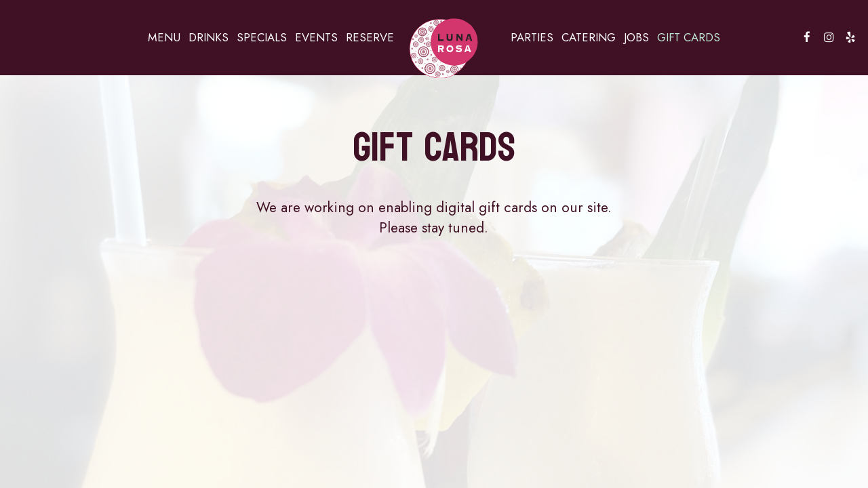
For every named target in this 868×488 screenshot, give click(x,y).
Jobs (636, 37)
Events (316, 37)
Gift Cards (689, 37)
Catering (589, 37)
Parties (532, 37)
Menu (164, 37)
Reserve (370, 37)
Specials (262, 37)
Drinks (209, 37)
